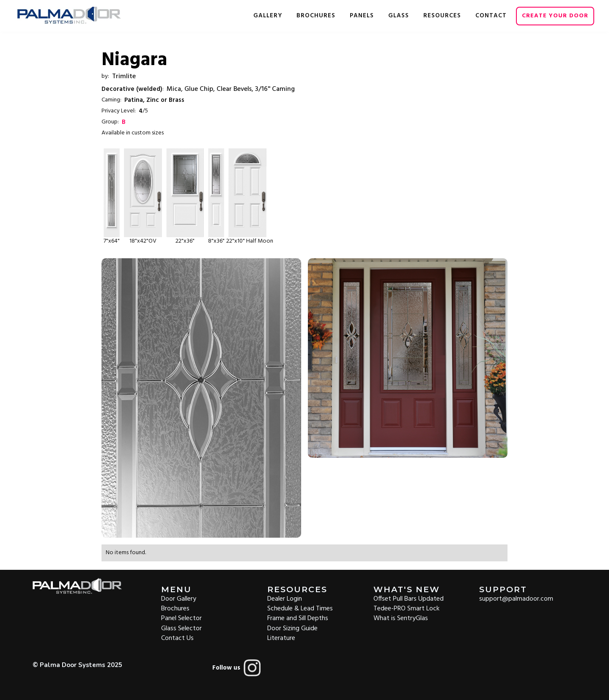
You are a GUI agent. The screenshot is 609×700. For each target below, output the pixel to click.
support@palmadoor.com (516, 598)
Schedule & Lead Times (300, 608)
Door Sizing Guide (292, 628)
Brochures (175, 608)
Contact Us (177, 638)
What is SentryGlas (401, 618)
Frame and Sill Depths (298, 618)
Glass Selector (181, 628)
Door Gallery (179, 598)
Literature (281, 638)
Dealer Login (285, 598)
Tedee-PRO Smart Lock (406, 608)
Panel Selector (181, 618)
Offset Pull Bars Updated (409, 598)
